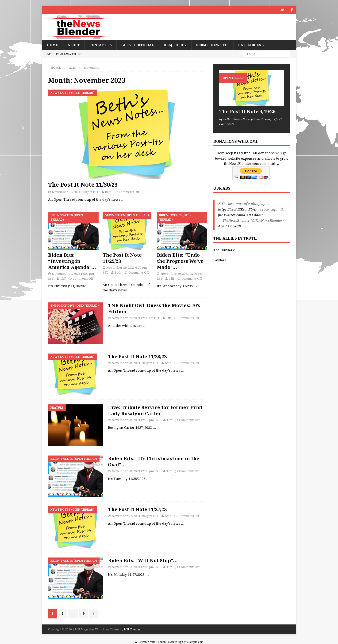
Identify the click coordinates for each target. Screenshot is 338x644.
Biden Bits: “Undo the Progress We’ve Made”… (180, 261)
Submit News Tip (212, 45)
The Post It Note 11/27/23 (137, 509)
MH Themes (132, 629)
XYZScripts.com (193, 642)
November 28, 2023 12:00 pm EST (136, 471)
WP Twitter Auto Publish (150, 642)
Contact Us (101, 45)
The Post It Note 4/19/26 (247, 112)
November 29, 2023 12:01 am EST (136, 318)
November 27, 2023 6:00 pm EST (135, 516)
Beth (108, 192)
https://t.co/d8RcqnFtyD (237, 209)
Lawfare (220, 260)
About (74, 45)
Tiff (63, 278)
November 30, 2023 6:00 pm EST (75, 192)
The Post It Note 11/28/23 (137, 356)
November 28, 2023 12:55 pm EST (136, 420)
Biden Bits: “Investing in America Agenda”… (72, 261)
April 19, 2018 (229, 226)
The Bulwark (224, 250)
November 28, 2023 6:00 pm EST (135, 363)
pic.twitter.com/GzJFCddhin (241, 215)
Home (52, 45)
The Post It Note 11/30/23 (83, 185)
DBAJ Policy (175, 45)
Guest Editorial (138, 45)
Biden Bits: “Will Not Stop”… (143, 561)
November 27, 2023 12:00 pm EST (136, 567)
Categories (250, 45)
